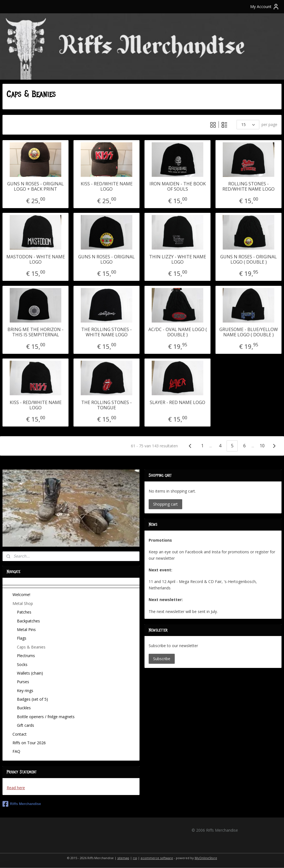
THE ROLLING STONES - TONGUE (106, 405)
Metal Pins (26, 629)
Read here (16, 788)
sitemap (123, 858)
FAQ (16, 751)
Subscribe (162, 659)
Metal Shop (23, 603)
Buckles (24, 708)
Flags (22, 638)
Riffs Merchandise (22, 804)
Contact (20, 734)
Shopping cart (165, 504)
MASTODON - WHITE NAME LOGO (36, 259)
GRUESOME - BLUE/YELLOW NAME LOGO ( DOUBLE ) (249, 332)
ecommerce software (157, 858)
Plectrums (26, 656)
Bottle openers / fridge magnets (46, 717)
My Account (265, 7)
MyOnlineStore (206, 858)
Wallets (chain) (30, 673)
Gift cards (26, 725)
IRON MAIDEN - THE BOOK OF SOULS (178, 186)
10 (262, 446)
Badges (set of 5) (32, 699)
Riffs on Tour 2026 (29, 743)
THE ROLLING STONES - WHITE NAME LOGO (106, 332)
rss (135, 858)
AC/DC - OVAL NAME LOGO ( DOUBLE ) (178, 332)
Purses (23, 682)
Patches (24, 612)
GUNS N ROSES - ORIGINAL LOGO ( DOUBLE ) (248, 259)
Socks (22, 664)
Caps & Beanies (31, 647)
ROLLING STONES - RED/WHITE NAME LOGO (248, 186)
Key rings (25, 691)
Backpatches (28, 621)
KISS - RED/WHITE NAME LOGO (107, 186)
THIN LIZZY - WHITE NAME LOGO (178, 259)
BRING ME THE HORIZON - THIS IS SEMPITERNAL (35, 332)
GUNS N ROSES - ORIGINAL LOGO (106, 259)
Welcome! (21, 595)
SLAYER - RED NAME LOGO (177, 403)
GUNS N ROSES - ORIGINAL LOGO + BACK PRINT (35, 186)
